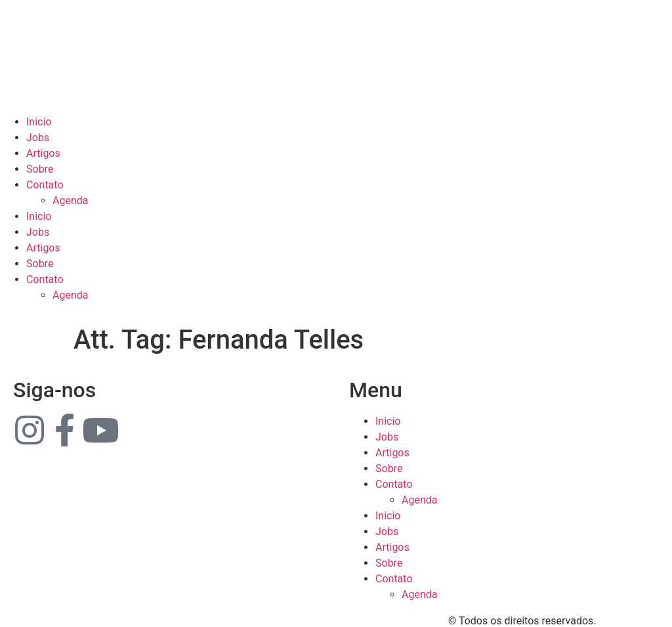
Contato (45, 185)
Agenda (70, 201)
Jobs (38, 138)
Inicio (39, 122)
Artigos (43, 153)
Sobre (40, 169)
